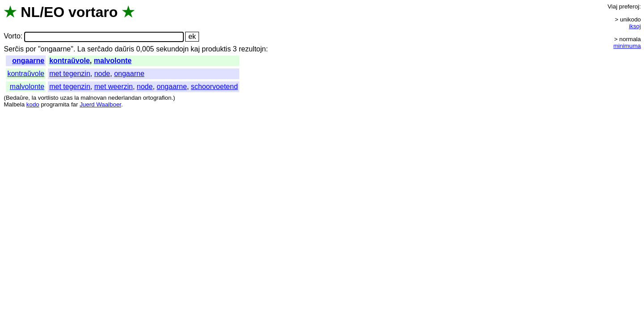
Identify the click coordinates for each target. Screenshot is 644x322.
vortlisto (48, 98)
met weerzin (114, 87)
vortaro (93, 12)
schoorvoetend (214, 87)
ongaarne (28, 61)
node (102, 74)
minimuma (627, 46)
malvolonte (113, 61)
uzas (66, 98)
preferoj (629, 6)
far (75, 104)
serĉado (100, 49)
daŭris (124, 49)
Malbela (14, 104)
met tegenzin (70, 74)
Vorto (12, 36)
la (34, 98)
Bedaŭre (17, 98)
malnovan (93, 98)
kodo (33, 104)
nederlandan (125, 98)
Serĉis (13, 49)
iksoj (635, 26)
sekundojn (172, 49)
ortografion (157, 98)
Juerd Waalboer (100, 104)
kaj (195, 49)
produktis (216, 49)
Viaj (612, 6)
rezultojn (252, 49)
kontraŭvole (70, 61)
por (31, 49)
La (81, 49)
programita (55, 104)
